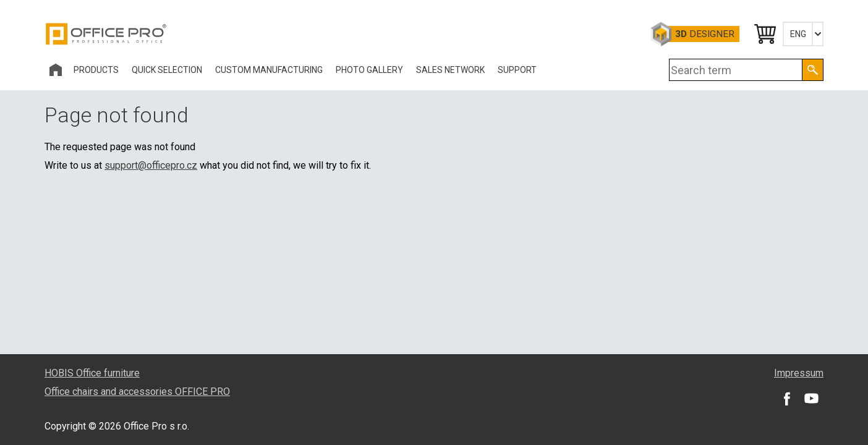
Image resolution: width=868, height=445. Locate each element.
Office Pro (106, 34)
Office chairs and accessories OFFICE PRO (137, 392)
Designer (705, 34)
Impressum (799, 373)
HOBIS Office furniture (92, 373)
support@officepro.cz (151, 165)
